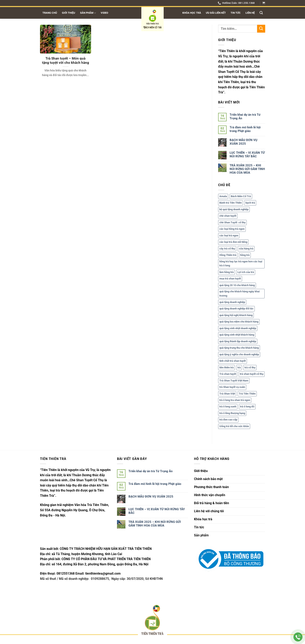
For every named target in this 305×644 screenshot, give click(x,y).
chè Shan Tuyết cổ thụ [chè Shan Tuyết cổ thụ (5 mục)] (232, 222)
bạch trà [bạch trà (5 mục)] (250, 203)
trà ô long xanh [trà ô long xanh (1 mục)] (228, 407)
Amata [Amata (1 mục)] (223, 196)
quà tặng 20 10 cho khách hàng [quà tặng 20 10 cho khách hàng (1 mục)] (237, 285)
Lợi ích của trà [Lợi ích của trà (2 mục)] (246, 272)
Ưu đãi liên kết (216, 13)
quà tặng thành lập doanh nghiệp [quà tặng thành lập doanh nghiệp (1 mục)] (238, 341)
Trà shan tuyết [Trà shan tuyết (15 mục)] (228, 374)
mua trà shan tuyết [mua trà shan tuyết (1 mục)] (230, 279)
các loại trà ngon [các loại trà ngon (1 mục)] (229, 235)
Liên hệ (250, 13)
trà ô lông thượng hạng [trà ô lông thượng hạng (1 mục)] (232, 413)
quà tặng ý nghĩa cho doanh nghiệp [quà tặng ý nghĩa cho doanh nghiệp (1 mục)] (239, 354)
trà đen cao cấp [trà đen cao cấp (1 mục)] (228, 420)
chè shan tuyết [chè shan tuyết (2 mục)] (228, 216)
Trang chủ (50, 13)
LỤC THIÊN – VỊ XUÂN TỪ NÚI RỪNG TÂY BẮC (247, 155)
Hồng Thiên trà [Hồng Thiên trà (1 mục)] (228, 255)
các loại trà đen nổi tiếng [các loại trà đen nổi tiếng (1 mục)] (233, 242)
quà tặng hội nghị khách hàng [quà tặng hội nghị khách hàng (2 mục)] (236, 315)
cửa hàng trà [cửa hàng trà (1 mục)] (246, 249)
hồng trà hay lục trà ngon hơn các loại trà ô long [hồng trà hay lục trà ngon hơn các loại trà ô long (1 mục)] (241, 263)
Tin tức (236, 13)
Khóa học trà (192, 13)
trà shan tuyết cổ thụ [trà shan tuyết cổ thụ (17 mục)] (252, 374)
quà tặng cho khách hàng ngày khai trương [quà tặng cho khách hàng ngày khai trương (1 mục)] (239, 294)
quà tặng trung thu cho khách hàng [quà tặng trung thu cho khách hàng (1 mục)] (239, 348)
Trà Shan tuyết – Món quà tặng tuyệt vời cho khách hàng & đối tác (66, 63)
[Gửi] (261, 29)
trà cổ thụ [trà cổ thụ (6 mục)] (250, 367)
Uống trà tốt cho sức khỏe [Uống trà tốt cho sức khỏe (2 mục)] (234, 426)
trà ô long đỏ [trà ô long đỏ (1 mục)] (247, 407)
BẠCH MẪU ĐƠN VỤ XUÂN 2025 (243, 142)
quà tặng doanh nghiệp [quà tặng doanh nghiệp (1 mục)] (232, 302)
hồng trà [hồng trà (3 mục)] (245, 255)
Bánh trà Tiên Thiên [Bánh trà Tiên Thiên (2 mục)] (231, 203)
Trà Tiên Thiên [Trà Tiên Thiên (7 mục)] (247, 394)
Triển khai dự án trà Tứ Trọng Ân (245, 116)
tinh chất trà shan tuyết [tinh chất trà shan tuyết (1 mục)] (233, 361)
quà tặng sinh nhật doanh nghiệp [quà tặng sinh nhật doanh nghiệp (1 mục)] (238, 328)
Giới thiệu (69, 13)
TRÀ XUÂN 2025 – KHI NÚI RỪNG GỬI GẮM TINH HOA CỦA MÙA (247, 169)
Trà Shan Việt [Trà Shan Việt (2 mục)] (227, 394)
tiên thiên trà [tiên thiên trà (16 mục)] (226, 367)
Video (104, 13)
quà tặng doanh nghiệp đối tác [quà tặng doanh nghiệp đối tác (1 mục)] (236, 309)
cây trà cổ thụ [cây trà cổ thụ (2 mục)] (227, 249)
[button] (264, 3)
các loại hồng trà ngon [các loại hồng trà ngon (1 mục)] (232, 229)
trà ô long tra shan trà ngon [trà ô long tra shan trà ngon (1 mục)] (235, 400)
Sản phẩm (88, 13)
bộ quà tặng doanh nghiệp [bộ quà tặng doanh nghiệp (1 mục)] (234, 209)
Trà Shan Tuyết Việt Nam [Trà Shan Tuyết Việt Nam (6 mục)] (234, 381)
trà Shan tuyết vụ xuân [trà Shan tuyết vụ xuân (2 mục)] (232, 387)
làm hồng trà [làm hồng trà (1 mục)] (226, 272)
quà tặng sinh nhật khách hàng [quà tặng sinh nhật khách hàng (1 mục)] (237, 335)
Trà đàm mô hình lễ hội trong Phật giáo (245, 129)
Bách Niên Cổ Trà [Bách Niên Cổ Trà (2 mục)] (241, 196)
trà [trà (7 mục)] (239, 367)
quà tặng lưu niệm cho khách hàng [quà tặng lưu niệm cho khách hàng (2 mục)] (239, 322)
